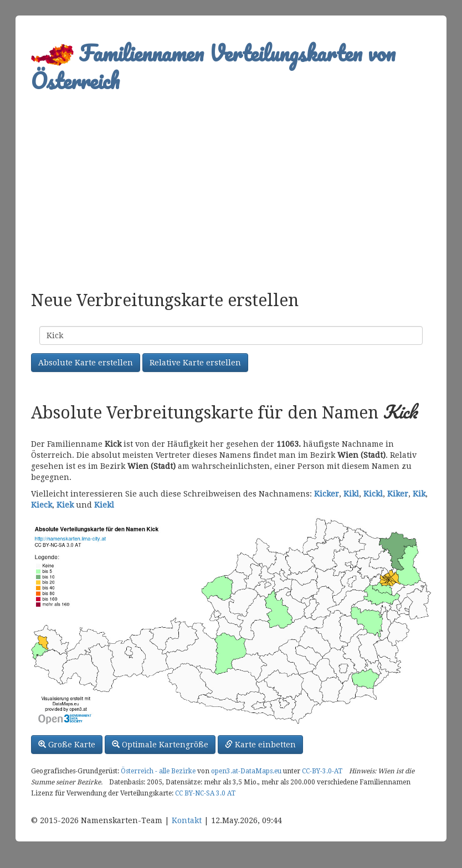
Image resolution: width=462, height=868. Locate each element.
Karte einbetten (260, 745)
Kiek (65, 505)
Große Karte (67, 745)
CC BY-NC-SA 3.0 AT (205, 793)
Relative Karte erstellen (195, 363)
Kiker (398, 494)
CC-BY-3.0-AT (322, 771)
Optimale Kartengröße (160, 745)
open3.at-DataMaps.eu (246, 771)
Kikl (351, 494)
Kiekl (104, 505)
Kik (419, 494)
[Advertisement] (231, 186)
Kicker (327, 494)
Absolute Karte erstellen (86, 363)
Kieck (42, 505)
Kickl (373, 494)
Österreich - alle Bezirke (158, 771)
